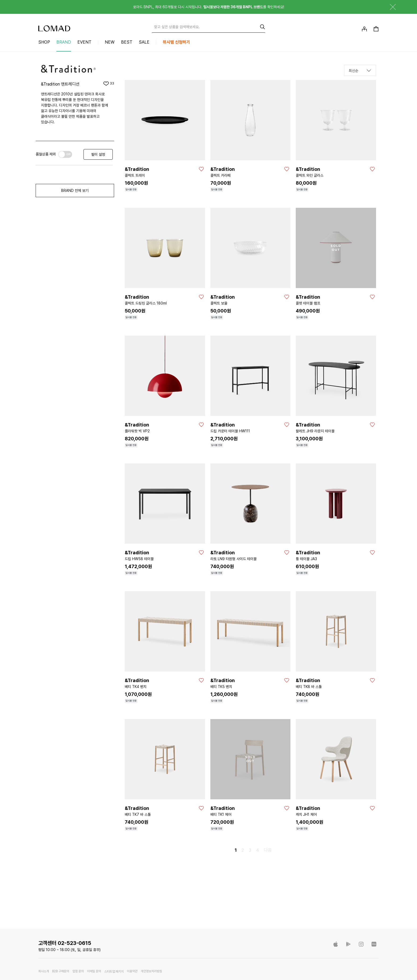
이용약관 (132, 971)
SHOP (44, 42)
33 (112, 83)
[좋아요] (201, 169)
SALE (144, 42)
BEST (127, 42)
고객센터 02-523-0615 (65, 943)
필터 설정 (98, 154)
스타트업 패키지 (114, 971)
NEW (110, 42)
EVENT (84, 42)
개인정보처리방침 (151, 971)
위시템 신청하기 (176, 42)
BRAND (64, 42)
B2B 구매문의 (61, 971)
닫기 (389, 7)
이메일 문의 (94, 971)
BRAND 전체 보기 (75, 191)
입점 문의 (78, 971)
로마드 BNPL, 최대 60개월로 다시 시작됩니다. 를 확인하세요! (208, 7)
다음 (268, 850)
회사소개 (44, 971)
